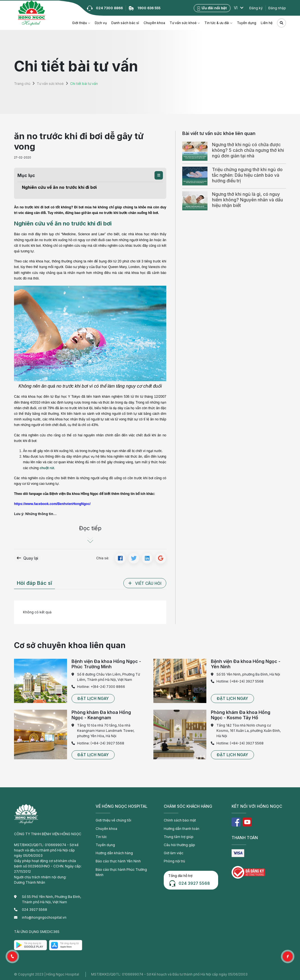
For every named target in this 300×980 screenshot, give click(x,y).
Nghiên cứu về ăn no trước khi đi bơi (53, 187)
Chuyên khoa (154, 23)
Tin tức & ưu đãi (217, 23)
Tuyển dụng (247, 23)
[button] (159, 175)
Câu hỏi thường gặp (179, 843)
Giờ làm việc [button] (174, 852)
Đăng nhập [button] (277, 8)
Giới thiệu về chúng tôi (113, 819)
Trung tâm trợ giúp (179, 835)
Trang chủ (22, 84)
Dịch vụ (101, 23)
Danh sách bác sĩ (125, 23)
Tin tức (101, 835)
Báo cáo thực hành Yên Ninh (118, 860)
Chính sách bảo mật (180, 819)
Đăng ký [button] (256, 8)
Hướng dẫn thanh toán (182, 827)
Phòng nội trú (174, 860)
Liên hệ (267, 23)
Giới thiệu (79, 23)
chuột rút (47, 467)
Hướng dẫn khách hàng (114, 852)
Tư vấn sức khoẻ (183, 23)
